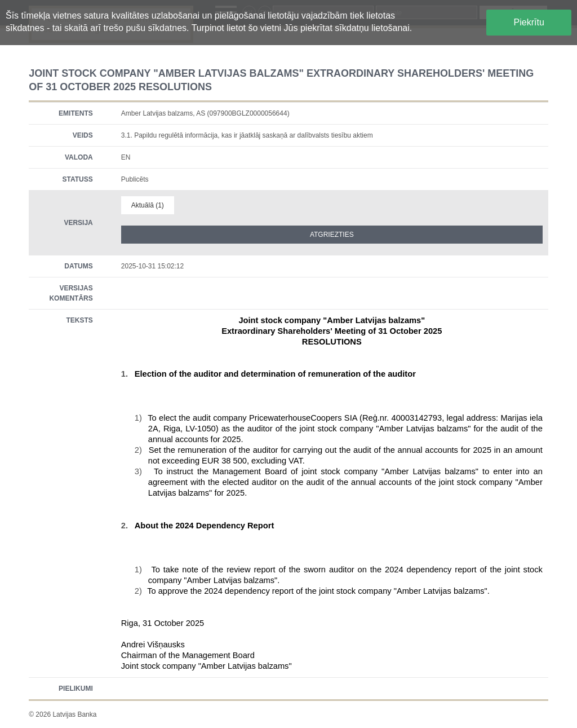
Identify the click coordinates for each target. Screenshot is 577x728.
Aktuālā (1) (148, 205)
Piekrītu (529, 22)
